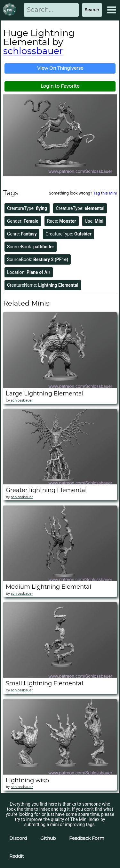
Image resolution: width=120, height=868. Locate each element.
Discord (18, 839)
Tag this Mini (105, 193)
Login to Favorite (60, 86)
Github (48, 839)
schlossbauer (33, 52)
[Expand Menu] (112, 10)
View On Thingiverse (60, 68)
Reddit (17, 856)
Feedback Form (87, 839)
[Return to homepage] (11, 10)
